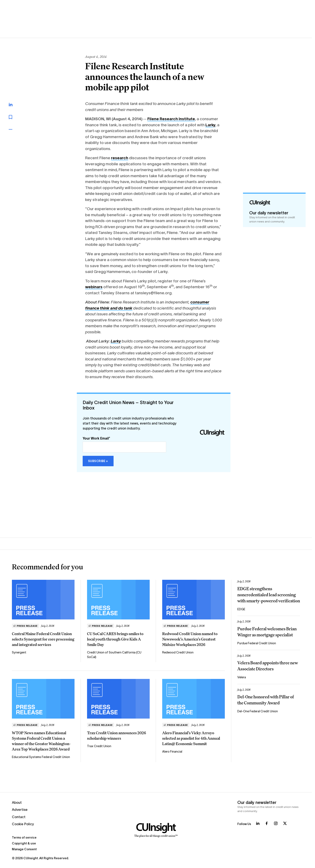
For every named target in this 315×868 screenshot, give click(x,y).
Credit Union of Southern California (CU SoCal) (114, 655)
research (120, 158)
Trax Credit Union (99, 746)
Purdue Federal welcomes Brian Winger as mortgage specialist (267, 632)
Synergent (19, 652)
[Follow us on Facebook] (267, 823)
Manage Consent (24, 849)
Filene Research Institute (171, 119)
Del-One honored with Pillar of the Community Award (266, 700)
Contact (19, 817)
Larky (210, 125)
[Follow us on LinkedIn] (258, 823)
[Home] (156, 830)
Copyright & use (24, 843)
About (17, 802)
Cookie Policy (23, 824)
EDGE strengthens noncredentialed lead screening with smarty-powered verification (269, 595)
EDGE (241, 609)
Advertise (20, 810)
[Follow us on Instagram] (276, 823)
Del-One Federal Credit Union (258, 711)
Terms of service (24, 838)
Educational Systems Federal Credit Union (41, 757)
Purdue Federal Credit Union (257, 643)
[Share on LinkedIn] (15, 105)
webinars (94, 287)
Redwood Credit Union (178, 652)
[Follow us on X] (285, 823)
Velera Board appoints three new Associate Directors (268, 666)
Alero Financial (172, 752)
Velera (242, 677)
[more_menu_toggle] (15, 129)
